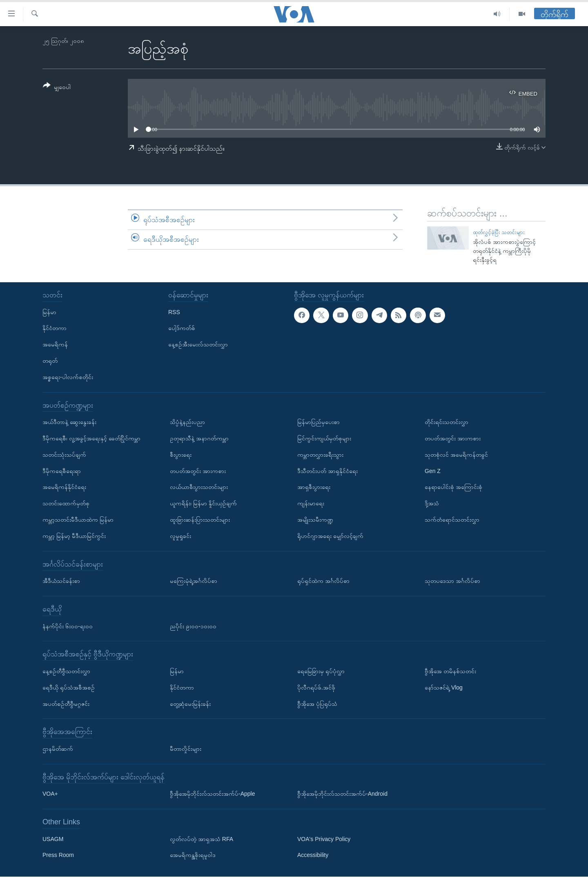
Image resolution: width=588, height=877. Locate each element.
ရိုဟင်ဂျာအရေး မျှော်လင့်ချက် (330, 536)
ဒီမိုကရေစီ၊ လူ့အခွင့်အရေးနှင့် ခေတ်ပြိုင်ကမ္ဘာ (91, 438)
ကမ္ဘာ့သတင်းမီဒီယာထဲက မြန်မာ (78, 520)
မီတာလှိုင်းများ (186, 749)
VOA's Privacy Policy (324, 839)
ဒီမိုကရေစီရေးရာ (62, 471)
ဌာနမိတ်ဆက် (58, 749)
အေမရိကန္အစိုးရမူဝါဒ (193, 855)
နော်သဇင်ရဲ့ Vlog (444, 687)
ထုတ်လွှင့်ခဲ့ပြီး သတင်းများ (499, 232)
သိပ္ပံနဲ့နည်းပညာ (187, 422)
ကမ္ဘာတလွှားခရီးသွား (320, 455)
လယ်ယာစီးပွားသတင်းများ (199, 487)
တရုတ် (50, 361)
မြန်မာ (49, 312)
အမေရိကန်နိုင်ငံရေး (64, 487)
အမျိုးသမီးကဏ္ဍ (315, 520)
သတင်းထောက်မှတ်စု (66, 504)
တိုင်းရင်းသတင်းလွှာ (447, 422)
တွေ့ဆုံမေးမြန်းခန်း (190, 704)
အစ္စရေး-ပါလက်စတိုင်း (68, 377)
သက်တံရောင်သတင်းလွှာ (452, 520)
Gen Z (433, 471)
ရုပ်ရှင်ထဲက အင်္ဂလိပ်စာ (323, 581)
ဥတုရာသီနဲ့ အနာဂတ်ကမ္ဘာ (199, 438)
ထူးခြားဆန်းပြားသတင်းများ (200, 520)
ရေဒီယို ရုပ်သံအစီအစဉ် (69, 687)
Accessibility (313, 855)
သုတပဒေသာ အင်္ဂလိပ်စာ (452, 581)
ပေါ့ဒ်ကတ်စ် (182, 328)
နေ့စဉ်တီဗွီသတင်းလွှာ (66, 671)
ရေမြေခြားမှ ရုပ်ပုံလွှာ (321, 671)
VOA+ (50, 794)
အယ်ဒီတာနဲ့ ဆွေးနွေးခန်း (69, 422)
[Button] (57, 88)
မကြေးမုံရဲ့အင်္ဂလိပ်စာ (194, 581)
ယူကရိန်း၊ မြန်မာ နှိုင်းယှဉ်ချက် (203, 504)
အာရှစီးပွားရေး (314, 487)
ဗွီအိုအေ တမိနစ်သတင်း (450, 671)
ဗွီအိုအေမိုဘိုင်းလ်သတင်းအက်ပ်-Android (342, 794)
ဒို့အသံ (432, 504)
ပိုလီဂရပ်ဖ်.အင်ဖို (316, 687)
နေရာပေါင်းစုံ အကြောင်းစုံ (453, 487)
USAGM (53, 839)
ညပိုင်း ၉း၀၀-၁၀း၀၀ (193, 626)
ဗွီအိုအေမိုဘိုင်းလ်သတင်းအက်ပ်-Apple (212, 794)
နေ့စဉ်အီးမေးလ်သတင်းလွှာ (198, 345)
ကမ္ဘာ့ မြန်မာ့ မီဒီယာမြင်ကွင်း (74, 536)
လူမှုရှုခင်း (180, 536)
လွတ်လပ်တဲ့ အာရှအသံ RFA (202, 839)
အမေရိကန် (55, 345)
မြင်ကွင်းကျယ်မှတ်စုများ (324, 438)
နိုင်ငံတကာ (55, 328)
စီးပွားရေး (181, 455)
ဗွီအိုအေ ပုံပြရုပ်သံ (317, 704)
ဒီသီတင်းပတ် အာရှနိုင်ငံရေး (327, 471)
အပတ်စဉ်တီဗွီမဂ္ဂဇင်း (66, 704)
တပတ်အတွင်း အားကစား (198, 471)
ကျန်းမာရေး (311, 504)
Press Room (58, 855)
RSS (174, 312)
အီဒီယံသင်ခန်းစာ (61, 581)
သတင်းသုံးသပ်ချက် (64, 455)
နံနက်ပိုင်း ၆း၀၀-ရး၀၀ (68, 626)
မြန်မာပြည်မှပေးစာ (318, 422)
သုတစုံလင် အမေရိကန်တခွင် (456, 455)
